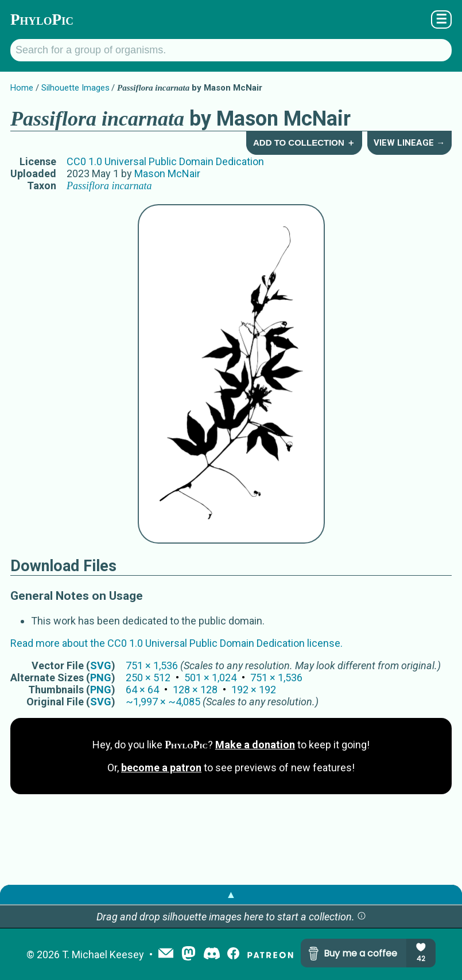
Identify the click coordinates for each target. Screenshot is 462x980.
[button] (362, 917)
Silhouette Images (75, 88)
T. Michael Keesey (103, 954)
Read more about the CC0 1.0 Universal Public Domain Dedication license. (176, 643)
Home (22, 88)
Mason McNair (167, 173)
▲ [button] (231, 894)
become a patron (161, 768)
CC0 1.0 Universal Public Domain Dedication (165, 161)
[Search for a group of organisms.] (231, 50)
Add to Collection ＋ (304, 142)
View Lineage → (409, 143)
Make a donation (255, 745)
